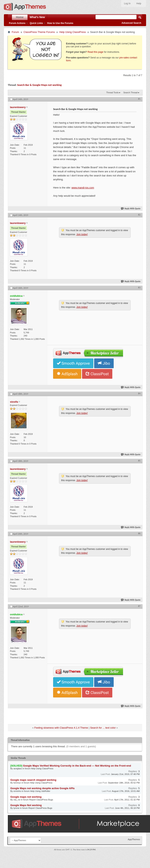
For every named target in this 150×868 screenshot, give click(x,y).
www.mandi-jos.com (83, 188)
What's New (37, 17)
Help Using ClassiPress (73, 32)
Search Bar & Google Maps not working (39, 85)
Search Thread (130, 92)
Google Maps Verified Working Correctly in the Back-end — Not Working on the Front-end (77, 766)
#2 (139, 215)
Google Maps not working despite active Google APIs (42, 788)
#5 (139, 461)
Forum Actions (17, 23)
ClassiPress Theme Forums (39, 32)
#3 (139, 288)
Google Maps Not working (26, 805)
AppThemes (134, 839)
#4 (139, 394)
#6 (139, 533)
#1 (139, 99)
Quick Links (36, 23)
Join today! (82, 234)
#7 (139, 606)
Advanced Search (131, 23)
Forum (15, 32)
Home (20, 17)
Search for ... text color (103, 728)
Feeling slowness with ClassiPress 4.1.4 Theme (61, 728)
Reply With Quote (131, 209)
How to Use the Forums (60, 23)
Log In (127, 4)
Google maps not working (26, 797)
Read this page (95, 52)
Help (139, 4)
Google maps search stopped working (33, 780)
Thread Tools (112, 92)
